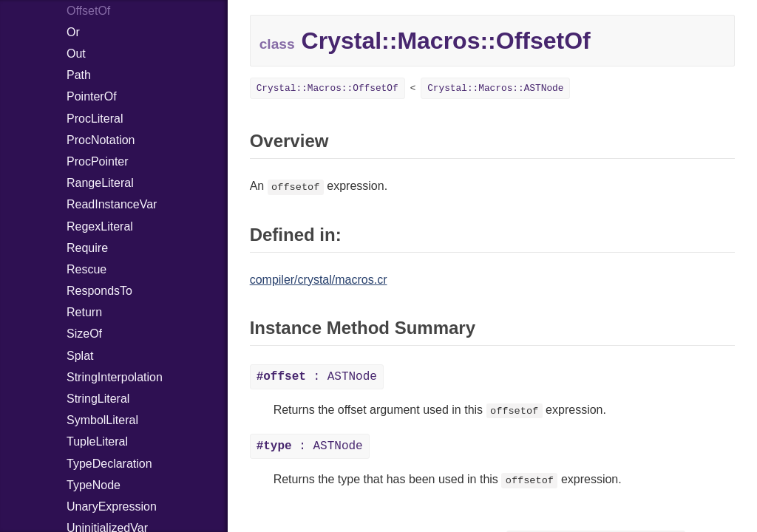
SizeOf (84, 334)
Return (84, 312)
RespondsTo (99, 291)
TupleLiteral (97, 441)
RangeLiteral (100, 183)
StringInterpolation (115, 377)
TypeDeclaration (109, 464)
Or (73, 32)
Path (79, 75)
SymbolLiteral (102, 420)
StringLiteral (98, 399)
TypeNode (94, 485)
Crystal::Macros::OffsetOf (327, 88)
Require (87, 248)
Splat (80, 356)
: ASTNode (317, 377)
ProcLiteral (95, 119)
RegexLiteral (100, 226)
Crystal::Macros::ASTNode (495, 88)
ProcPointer (98, 161)
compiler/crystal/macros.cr (319, 280)
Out (76, 54)
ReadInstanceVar (112, 204)
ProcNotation (101, 140)
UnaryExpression (112, 507)
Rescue (86, 269)
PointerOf (92, 96)
